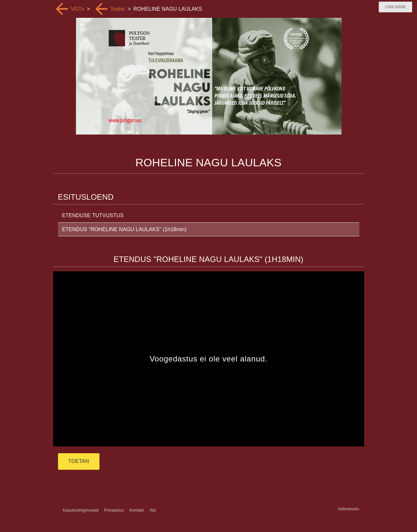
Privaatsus (114, 510)
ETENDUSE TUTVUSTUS (93, 215)
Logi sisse (395, 7)
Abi (153, 510)
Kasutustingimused (81, 510)
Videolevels (348, 509)
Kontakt (137, 510)
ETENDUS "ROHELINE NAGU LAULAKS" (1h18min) (124, 229)
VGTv (78, 9)
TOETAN (79, 461)
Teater (118, 9)
